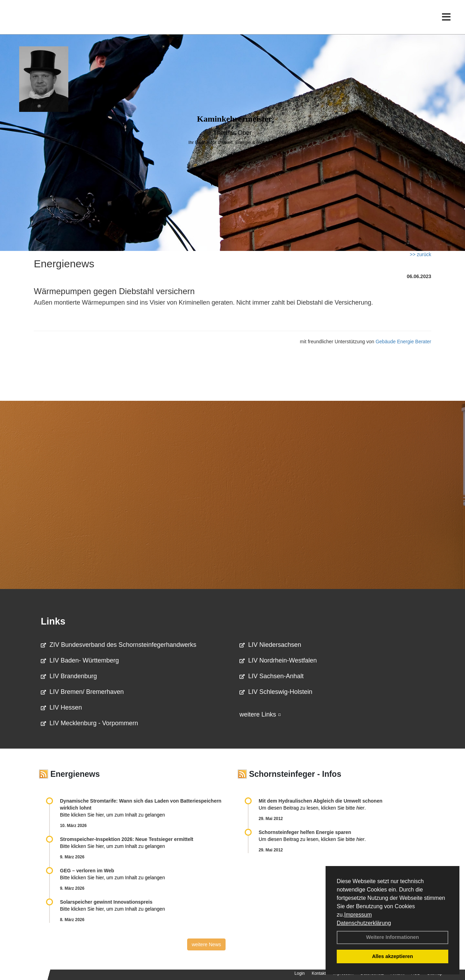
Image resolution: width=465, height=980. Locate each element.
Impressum (358, 915)
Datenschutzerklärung (364, 923)
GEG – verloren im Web (87, 871)
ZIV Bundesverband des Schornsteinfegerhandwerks (119, 645)
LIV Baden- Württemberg (80, 660)
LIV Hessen (61, 707)
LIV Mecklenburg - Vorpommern (89, 723)
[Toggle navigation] (446, 20)
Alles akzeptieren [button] (392, 956)
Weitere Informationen (392, 937)
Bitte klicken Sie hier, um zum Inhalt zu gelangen (112, 815)
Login (300, 973)
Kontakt (319, 973)
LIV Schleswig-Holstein (276, 692)
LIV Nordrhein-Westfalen (278, 660)
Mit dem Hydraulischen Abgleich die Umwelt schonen (321, 801)
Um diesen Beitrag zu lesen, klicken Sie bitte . (312, 808)
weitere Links (260, 714)
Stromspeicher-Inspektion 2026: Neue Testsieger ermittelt (127, 839)
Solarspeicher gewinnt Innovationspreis (106, 902)
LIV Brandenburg (69, 676)
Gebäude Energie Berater (403, 342)
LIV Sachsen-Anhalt (272, 676)
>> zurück (421, 254)
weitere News (206, 944)
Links (53, 621)
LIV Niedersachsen (270, 645)
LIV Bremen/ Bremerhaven (82, 692)
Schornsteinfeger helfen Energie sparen (305, 832)
